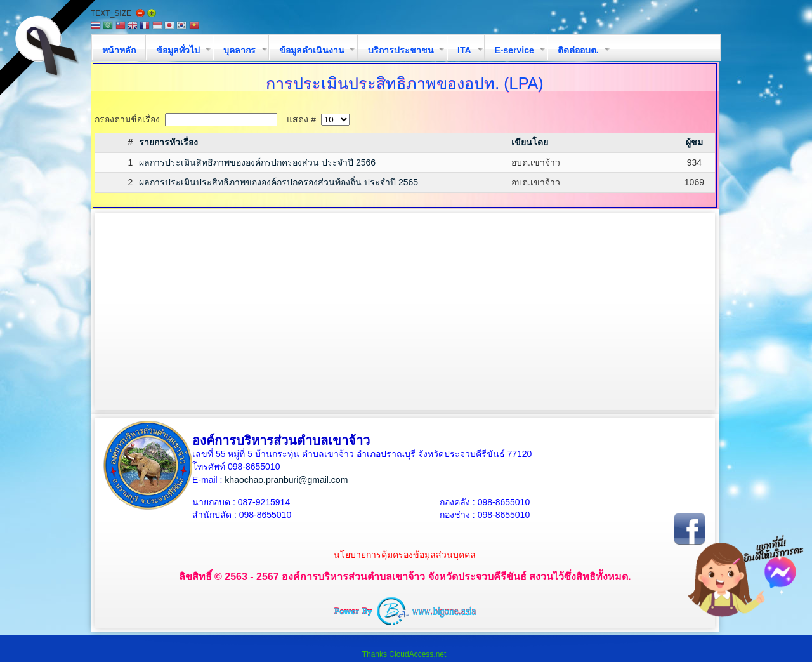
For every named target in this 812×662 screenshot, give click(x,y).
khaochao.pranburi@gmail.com (286, 480)
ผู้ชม (694, 142)
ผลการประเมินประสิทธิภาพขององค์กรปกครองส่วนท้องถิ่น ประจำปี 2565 (278, 182)
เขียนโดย (530, 142)
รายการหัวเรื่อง (168, 142)
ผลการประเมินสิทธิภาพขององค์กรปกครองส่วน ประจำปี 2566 (257, 162)
